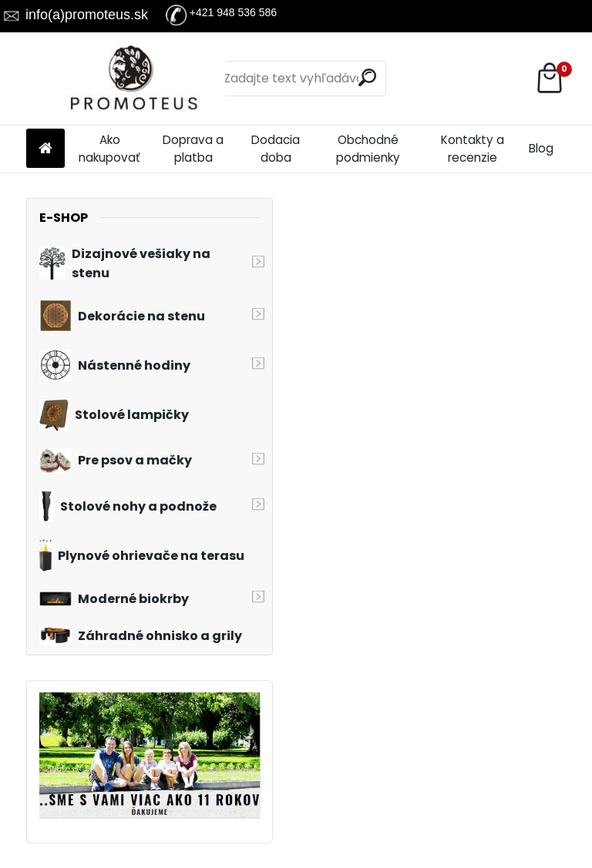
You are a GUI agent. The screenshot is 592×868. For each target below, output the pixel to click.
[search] (367, 77)
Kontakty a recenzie (473, 149)
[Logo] (132, 79)
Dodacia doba (276, 149)
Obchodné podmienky (368, 149)
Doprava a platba (193, 149)
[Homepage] (45, 149)
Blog (541, 148)
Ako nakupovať (109, 149)
